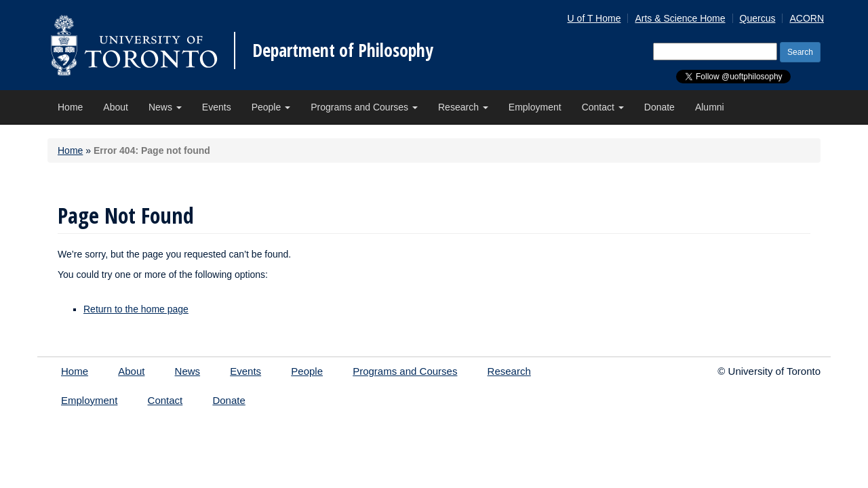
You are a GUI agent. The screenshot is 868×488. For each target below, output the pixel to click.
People (271, 107)
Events (217, 107)
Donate (659, 107)
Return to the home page (136, 309)
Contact (603, 107)
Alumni (710, 107)
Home (70, 107)
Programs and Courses (364, 107)
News (165, 107)
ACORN (807, 18)
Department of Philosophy (343, 50)
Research (463, 107)
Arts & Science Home (680, 18)
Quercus (758, 18)
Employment (535, 107)
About (116, 107)
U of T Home (594, 18)
